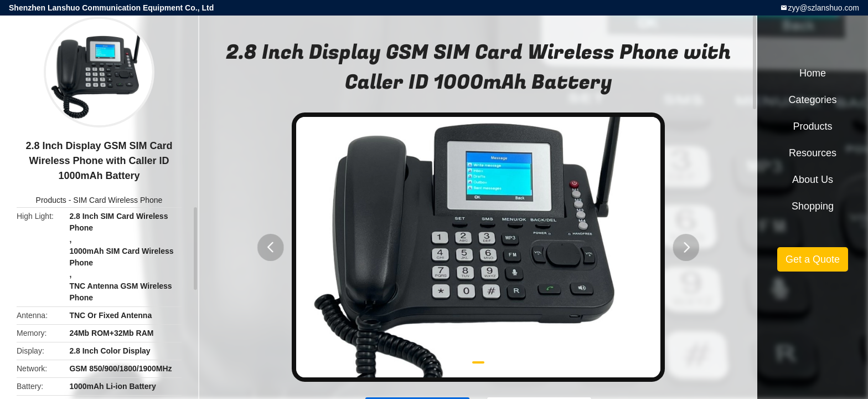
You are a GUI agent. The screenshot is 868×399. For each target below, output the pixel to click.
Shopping (813, 206)
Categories (812, 100)
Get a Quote (813, 259)
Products (51, 200)
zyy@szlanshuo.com (823, 8)
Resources (813, 153)
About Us (813, 180)
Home (813, 73)
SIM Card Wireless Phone (118, 200)
